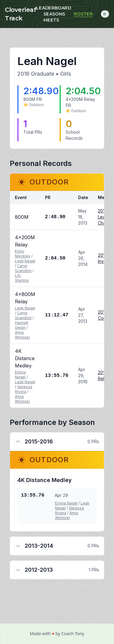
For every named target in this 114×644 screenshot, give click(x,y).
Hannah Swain (22, 325)
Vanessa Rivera (24, 389)
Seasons (54, 14)
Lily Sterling (22, 278)
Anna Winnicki (22, 335)
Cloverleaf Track (21, 14)
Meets (51, 20)
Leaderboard (54, 8)
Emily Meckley (23, 254)
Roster (83, 14)
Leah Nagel (25, 261)
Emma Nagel (20, 375)
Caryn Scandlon (23, 268)
